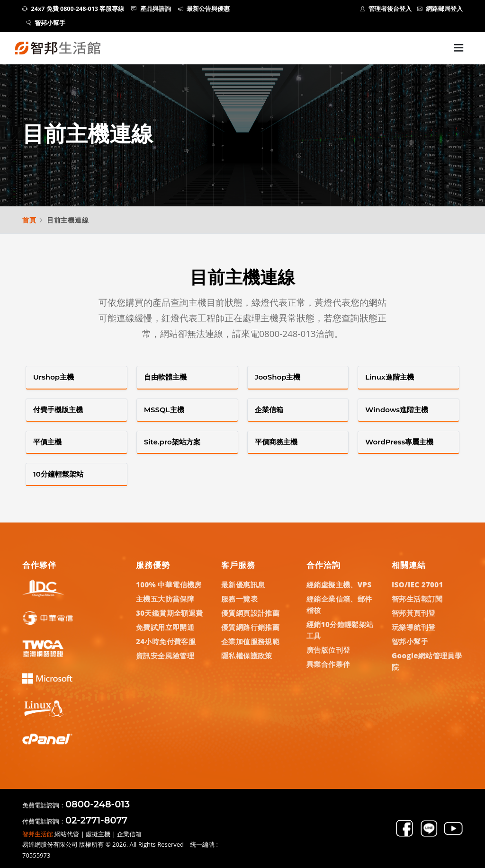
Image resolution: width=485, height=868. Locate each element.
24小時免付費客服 (166, 641)
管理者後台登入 (386, 9)
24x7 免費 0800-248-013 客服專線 (73, 9)
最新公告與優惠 (204, 9)
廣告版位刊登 (328, 650)
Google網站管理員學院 (427, 661)
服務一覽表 (239, 599)
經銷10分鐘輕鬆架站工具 (340, 630)
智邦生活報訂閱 (417, 599)
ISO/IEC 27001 (418, 585)
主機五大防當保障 (165, 599)
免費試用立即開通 (165, 627)
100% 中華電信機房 (169, 585)
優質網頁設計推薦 (250, 613)
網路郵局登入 (440, 9)
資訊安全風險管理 (165, 655)
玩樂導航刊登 (413, 627)
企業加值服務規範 (250, 641)
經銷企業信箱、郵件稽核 (339, 604)
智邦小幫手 (46, 23)
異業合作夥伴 (328, 664)
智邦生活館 (38, 834)
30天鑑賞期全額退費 (170, 613)
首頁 (29, 220)
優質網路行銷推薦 (250, 627)
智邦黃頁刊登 (413, 613)
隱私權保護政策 (247, 655)
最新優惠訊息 (243, 585)
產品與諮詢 (151, 9)
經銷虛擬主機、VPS (339, 585)
